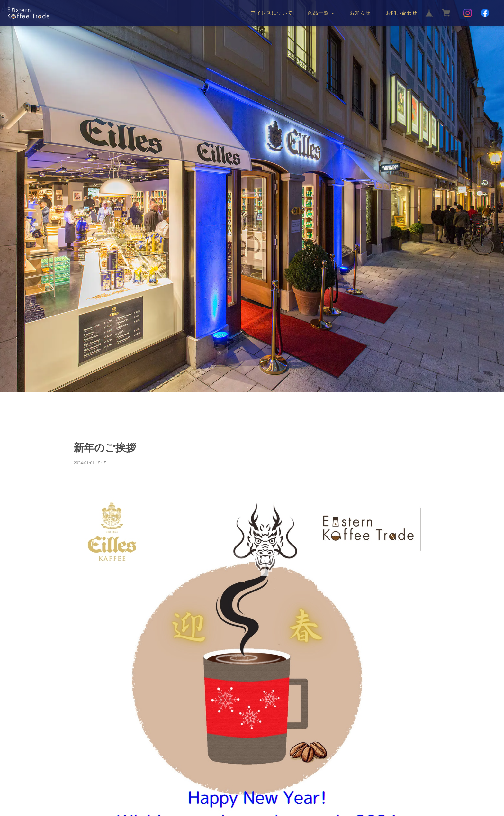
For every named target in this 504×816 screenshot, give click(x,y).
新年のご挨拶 (105, 448)
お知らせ (360, 13)
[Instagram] (468, 13)
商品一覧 (318, 13)
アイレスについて (272, 13)
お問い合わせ (402, 13)
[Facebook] (485, 13)
